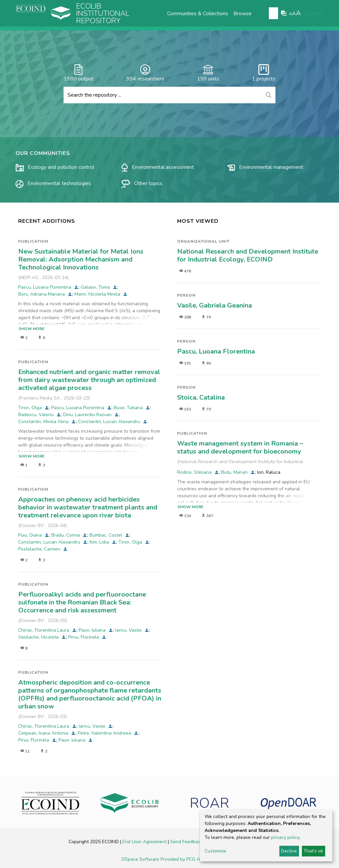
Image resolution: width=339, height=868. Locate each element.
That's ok (313, 851)
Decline (289, 851)
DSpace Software (141, 859)
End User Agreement (145, 842)
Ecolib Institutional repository (103, 14)
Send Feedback (187, 842)
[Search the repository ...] (163, 95)
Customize (215, 851)
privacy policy (285, 837)
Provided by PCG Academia (189, 859)
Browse (242, 14)
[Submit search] (274, 14)
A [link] (291, 14)
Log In (311, 14)
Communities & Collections (198, 14)
